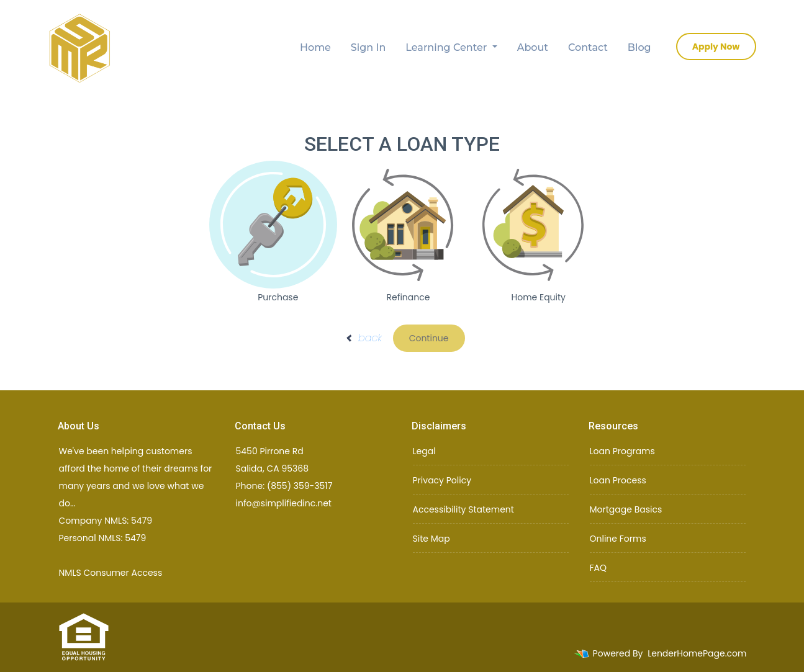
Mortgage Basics (626, 509)
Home (315, 47)
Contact (588, 47)
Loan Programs (622, 451)
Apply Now (716, 47)
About (533, 47)
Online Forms (618, 539)
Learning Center (447, 47)
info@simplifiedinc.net (284, 503)
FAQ (598, 568)
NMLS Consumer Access (111, 573)
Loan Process (618, 480)
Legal (424, 451)
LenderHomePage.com (697, 653)
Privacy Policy (442, 480)
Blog (639, 47)
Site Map (431, 539)
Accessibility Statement (463, 509)
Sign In (368, 47)
